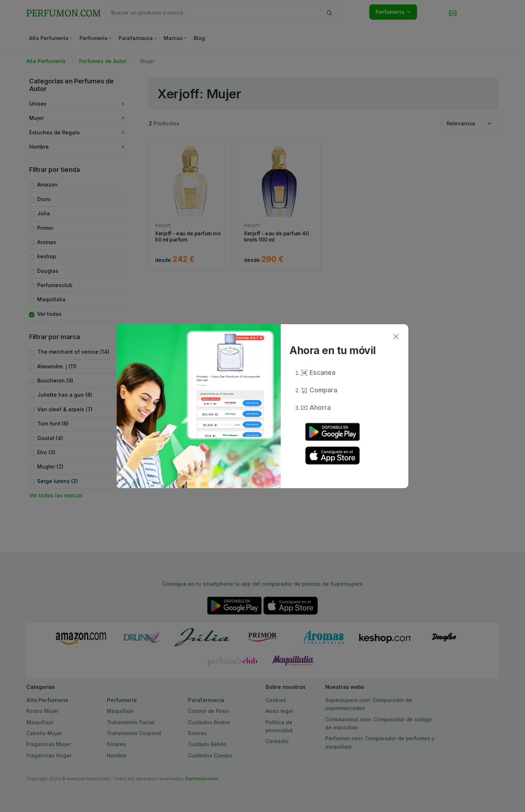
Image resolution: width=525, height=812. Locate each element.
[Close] (396, 337)
